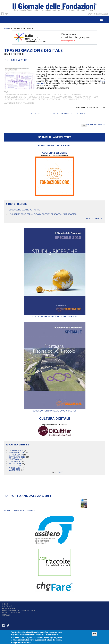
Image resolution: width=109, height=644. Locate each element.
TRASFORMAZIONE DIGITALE (19, 95)
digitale (57, 95)
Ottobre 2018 (16, 455)
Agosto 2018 (15, 459)
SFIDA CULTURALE (72, 95)
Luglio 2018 (15, 461)
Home (6, 28)
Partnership (9, 608)
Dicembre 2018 (16, 450)
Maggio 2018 (15, 466)
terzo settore (42, 95)
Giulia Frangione (25, 103)
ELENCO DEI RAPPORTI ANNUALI (19, 511)
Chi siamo (7, 606)
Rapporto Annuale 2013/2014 (28, 496)
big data (87, 99)
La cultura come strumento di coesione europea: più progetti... (43, 214)
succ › (61, 472)
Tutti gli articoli (94, 219)
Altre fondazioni (11, 613)
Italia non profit (36, 99)
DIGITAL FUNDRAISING (62, 97)
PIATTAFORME (54, 99)
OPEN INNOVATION (72, 99)
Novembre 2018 (16, 453)
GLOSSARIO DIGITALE (39, 97)
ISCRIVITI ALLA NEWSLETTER (55, 137)
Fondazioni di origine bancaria (19, 611)
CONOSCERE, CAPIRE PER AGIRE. (24, 210)
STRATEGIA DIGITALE (15, 99)
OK (95, 634)
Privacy (6, 615)
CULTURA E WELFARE (54, 153)
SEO (96, 97)
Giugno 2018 (15, 464)
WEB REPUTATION (83, 97)
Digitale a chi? (16, 60)
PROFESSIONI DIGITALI (16, 97)
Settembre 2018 (17, 457)
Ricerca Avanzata (96, 124)
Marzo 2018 (14, 470)
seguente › (67, 113)
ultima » (80, 113)
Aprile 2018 (14, 468)
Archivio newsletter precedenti (55, 146)
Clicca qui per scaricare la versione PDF (55, 315)
